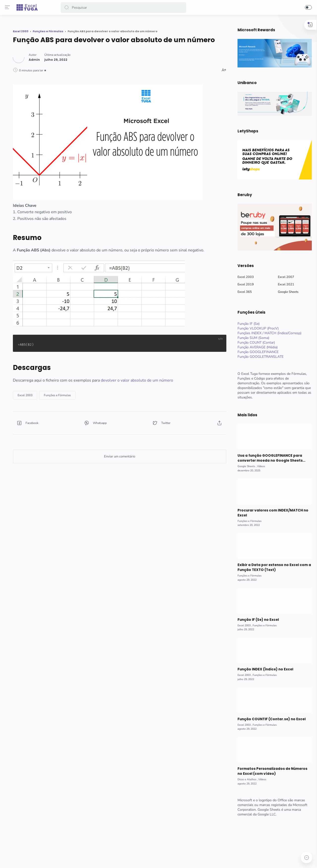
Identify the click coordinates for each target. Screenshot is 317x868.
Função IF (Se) (246, 324)
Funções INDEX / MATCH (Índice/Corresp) (267, 333)
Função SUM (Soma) (251, 338)
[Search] (124, 8)
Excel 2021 (284, 284)
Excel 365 (242, 292)
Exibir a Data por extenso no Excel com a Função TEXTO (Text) (272, 567)
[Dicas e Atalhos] (245, 779)
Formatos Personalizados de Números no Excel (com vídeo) (270, 771)
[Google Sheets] (245, 466)
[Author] (87, 66)
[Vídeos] (259, 466)
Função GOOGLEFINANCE (256, 352)
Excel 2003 (243, 277)
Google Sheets (286, 292)
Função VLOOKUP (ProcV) (256, 328)
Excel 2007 (284, 277)
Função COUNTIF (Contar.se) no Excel (269, 719)
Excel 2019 (243, 284)
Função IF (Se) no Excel (256, 620)
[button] (68, 8)
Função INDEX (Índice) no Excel (263, 669)
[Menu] (9, 7)
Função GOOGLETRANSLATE (258, 357)
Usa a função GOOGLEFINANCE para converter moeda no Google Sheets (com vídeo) (268, 458)
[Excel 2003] (78, 388)
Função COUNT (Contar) (254, 343)
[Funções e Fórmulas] (110, 388)
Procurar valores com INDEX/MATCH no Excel (270, 513)
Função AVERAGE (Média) (255, 347)
